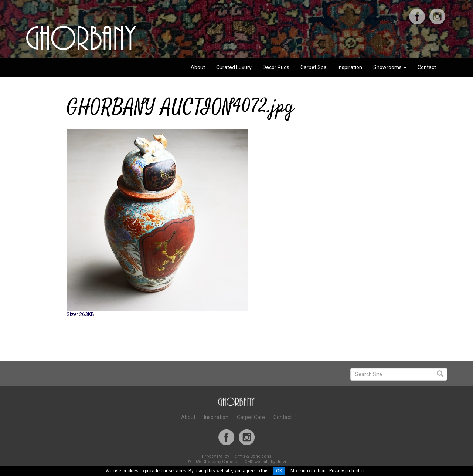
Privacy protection (348, 471)
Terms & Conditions (252, 456)
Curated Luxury (234, 67)
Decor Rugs (276, 67)
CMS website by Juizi (265, 462)
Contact (427, 67)
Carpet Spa (314, 67)
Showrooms (390, 67)
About (198, 67)
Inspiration (350, 67)
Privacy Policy (215, 456)
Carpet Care (251, 417)
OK (279, 471)
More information (308, 471)
